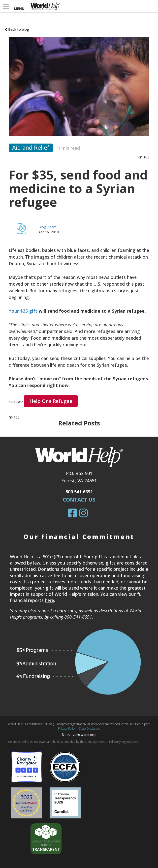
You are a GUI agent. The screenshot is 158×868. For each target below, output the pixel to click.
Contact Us (79, 500)
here (49, 600)
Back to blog (17, 29)
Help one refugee (51, 401)
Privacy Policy (67, 729)
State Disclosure (90, 729)
